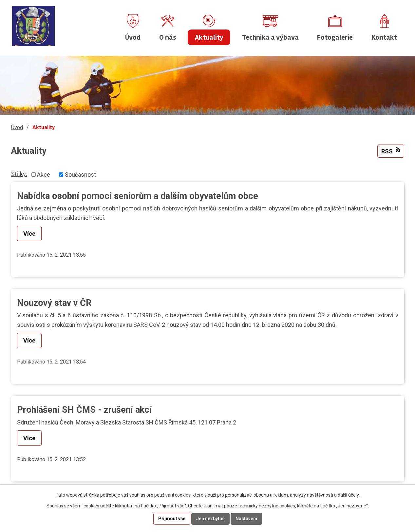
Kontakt (384, 37)
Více (29, 234)
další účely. (349, 495)
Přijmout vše (172, 519)
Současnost (80, 175)
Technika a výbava (270, 37)
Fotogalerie (335, 37)
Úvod (133, 37)
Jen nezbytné (210, 519)
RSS (391, 151)
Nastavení (246, 519)
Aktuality (209, 37)
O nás (168, 37)
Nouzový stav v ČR (54, 303)
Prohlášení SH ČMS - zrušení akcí (85, 410)
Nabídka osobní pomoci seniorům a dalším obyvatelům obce (138, 196)
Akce (44, 175)
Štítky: (19, 174)
